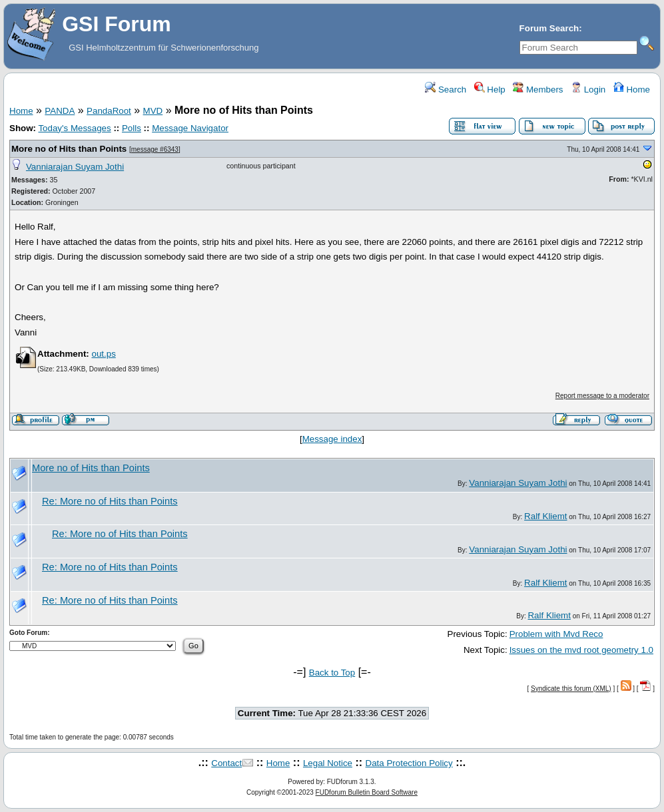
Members (538, 90)
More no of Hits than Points (69, 149)
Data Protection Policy (409, 763)
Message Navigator (190, 128)
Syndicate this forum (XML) (571, 689)
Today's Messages (74, 128)
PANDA (60, 111)
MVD (153, 111)
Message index (332, 439)
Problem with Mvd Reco (556, 634)
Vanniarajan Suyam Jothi (75, 167)
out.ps (103, 354)
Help (490, 90)
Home (632, 90)
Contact (226, 763)
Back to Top (332, 673)
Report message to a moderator (602, 396)
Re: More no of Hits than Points (110, 501)
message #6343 (155, 149)
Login (588, 90)
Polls (132, 128)
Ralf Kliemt (545, 516)
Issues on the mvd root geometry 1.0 (581, 650)
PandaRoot (109, 111)
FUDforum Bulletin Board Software (367, 792)
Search (446, 90)
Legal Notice (328, 763)
